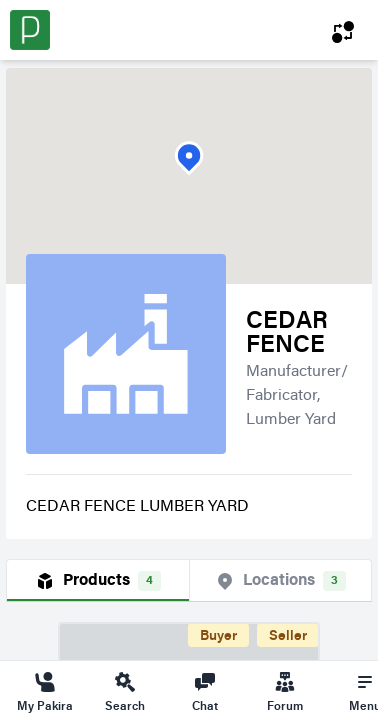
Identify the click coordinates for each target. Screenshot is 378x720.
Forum (285, 691)
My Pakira (45, 691)
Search (125, 691)
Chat (205, 691)
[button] (189, 158)
